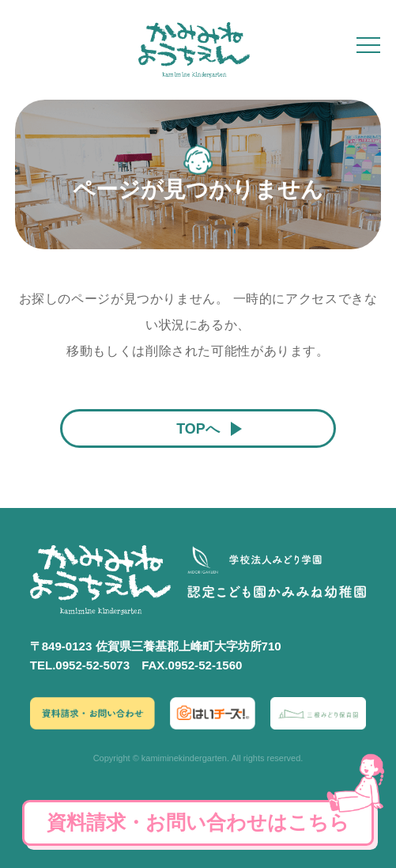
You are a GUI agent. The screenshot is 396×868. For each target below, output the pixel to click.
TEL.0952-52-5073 (80, 665)
